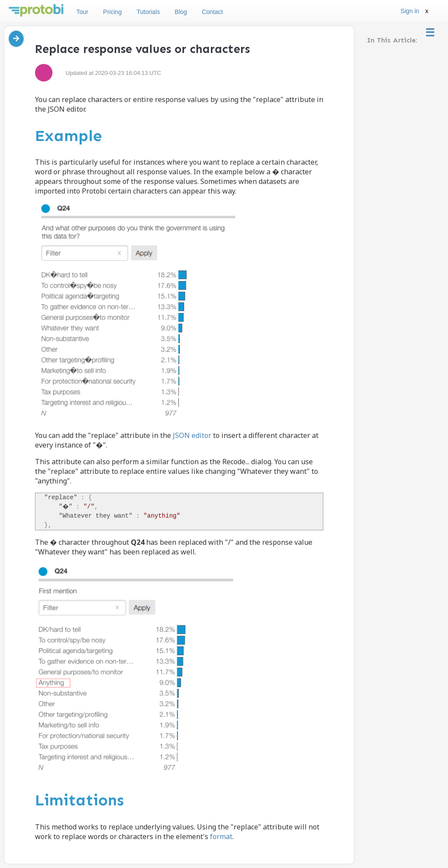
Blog (181, 12)
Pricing (113, 12)
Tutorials (148, 12)
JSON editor (192, 435)
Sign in (410, 11)
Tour (82, 12)
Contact (212, 12)
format (221, 836)
